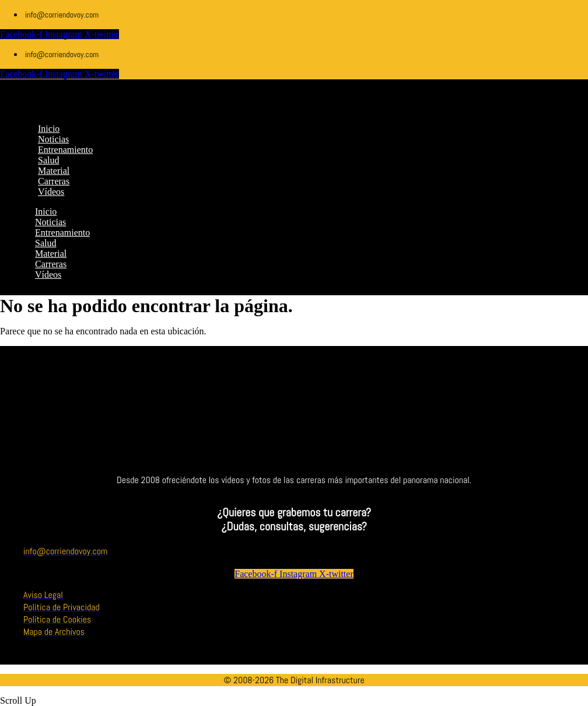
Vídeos (48, 275)
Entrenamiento (62, 233)
